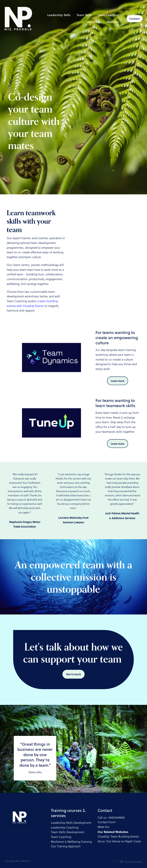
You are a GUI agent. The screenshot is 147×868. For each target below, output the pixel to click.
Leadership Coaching (65, 828)
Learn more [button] (118, 381)
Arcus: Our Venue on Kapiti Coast (119, 841)
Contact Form (107, 822)
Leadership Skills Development (71, 823)
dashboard (26, 861)
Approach (94, 22)
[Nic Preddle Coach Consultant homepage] (18, 19)
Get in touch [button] (74, 674)
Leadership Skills (59, 15)
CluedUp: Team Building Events (118, 837)
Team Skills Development (67, 832)
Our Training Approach (66, 846)
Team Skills (84, 15)
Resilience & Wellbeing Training (71, 842)
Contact (134, 19)
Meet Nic (113, 22)
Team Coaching (108, 15)
